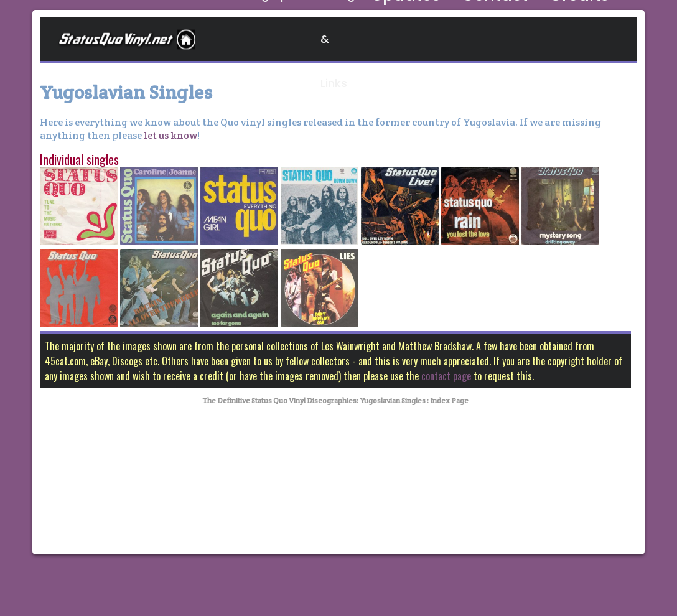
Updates (456, 39)
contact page (446, 376)
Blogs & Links (376, 39)
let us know (170, 135)
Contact (524, 39)
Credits (588, 39)
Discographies (280, 39)
